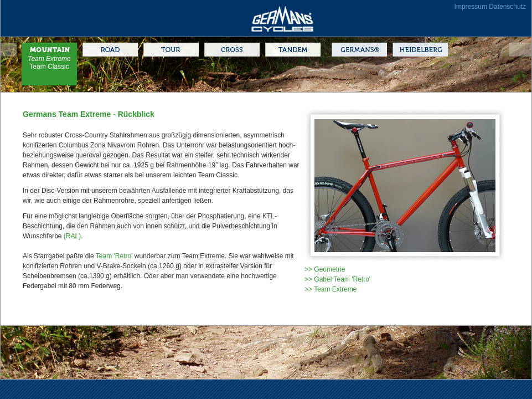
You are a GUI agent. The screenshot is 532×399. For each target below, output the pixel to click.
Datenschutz (507, 7)
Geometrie (329, 269)
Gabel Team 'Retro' (342, 279)
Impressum (471, 7)
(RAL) (72, 236)
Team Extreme (49, 59)
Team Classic (49, 66)
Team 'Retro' (114, 256)
